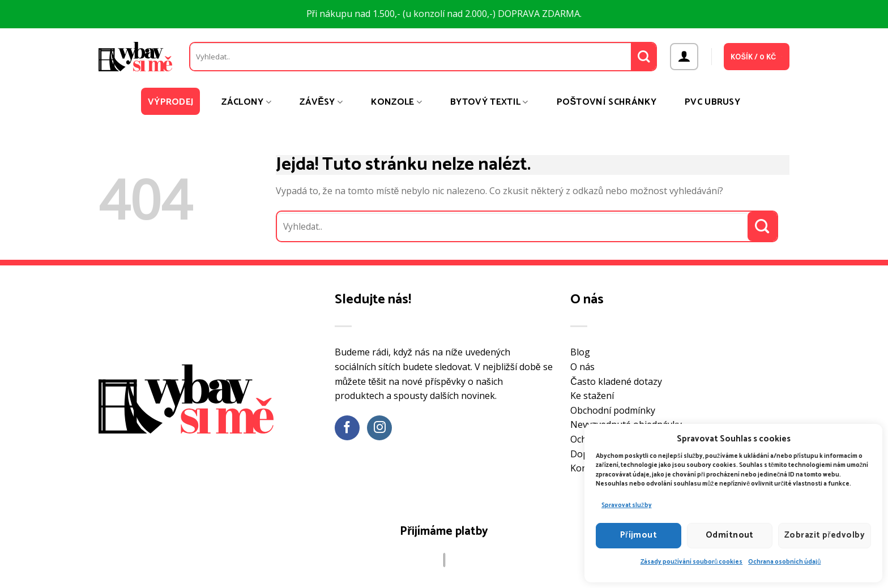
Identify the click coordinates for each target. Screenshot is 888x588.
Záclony (246, 102)
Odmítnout (730, 535)
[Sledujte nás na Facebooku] (347, 428)
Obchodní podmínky (613, 410)
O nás (582, 367)
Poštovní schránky (607, 102)
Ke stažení (592, 396)
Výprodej (171, 102)
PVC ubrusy (712, 102)
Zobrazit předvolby (825, 535)
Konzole (396, 102)
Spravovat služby (627, 505)
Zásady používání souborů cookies (692, 562)
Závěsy (321, 102)
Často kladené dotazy (616, 381)
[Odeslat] (644, 57)
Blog (580, 352)
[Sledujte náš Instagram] (380, 428)
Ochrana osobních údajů (784, 562)
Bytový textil (489, 102)
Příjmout (639, 535)
